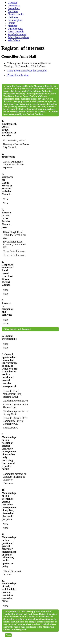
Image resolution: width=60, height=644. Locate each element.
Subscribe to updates (18, 37)
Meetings (12, 26)
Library (12, 23)
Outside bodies (15, 29)
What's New (14, 40)
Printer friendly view (18, 75)
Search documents (17, 34)
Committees (14, 6)
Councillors (14, 8)
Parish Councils (16, 32)
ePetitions (13, 17)
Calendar (12, 3)
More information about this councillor (27, 71)
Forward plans (15, 20)
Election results (16, 14)
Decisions (13, 11)
